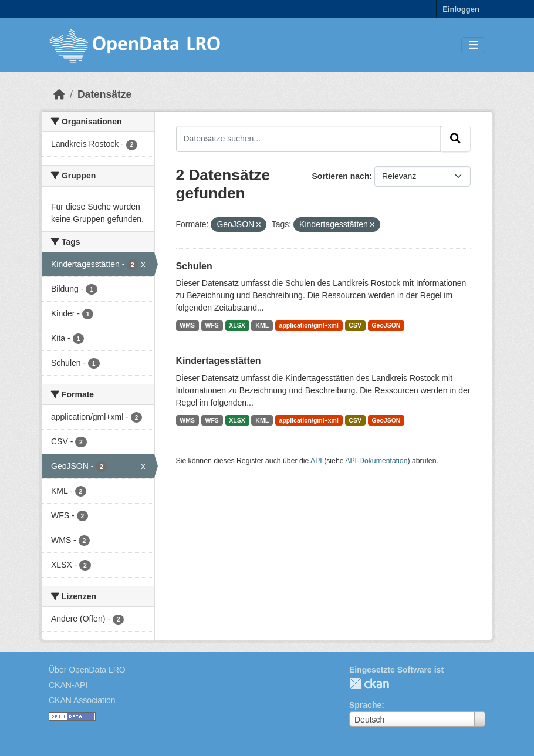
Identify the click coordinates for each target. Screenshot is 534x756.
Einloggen (461, 9)
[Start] (59, 95)
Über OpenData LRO (87, 670)
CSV (355, 325)
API (316, 461)
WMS (187, 325)
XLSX (237, 325)
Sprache (365, 705)
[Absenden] (455, 139)
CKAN (369, 684)
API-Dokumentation (376, 461)
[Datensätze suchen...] (309, 139)
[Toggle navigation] (473, 45)
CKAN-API (68, 685)
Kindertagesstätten (219, 361)
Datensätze (104, 95)
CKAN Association (82, 700)
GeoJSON (386, 325)
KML (262, 325)
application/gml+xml (309, 325)
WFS (212, 325)
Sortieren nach (340, 176)
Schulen (194, 266)
